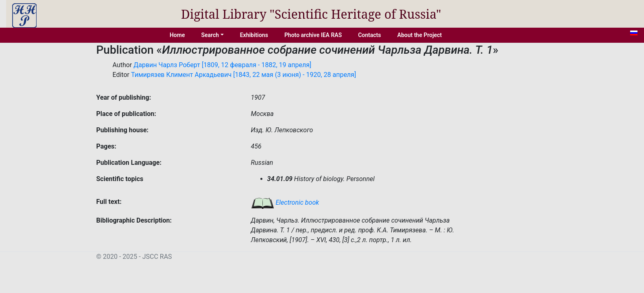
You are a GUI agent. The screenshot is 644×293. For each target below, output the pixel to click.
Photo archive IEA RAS (313, 35)
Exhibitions (254, 35)
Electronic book (285, 202)
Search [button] (210, 35)
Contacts (369, 35)
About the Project (420, 35)
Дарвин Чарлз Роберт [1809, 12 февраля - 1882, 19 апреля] (222, 65)
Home (177, 35)
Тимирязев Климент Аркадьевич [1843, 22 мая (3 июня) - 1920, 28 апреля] (243, 75)
